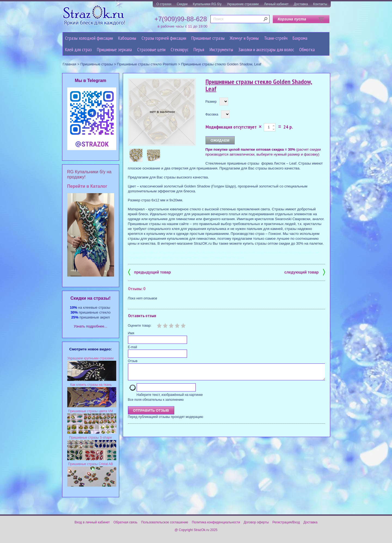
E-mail (133, 347)
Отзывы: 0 (137, 289)
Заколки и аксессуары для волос (266, 49)
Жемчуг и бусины (244, 38)
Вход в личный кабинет (92, 522)
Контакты (320, 4)
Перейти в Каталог (87, 186)
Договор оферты (256, 522)
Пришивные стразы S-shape (91, 438)
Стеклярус (180, 49)
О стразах (164, 4)
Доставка (301, 4)
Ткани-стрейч (276, 38)
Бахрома (300, 38)
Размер (211, 102)
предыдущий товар (149, 272)
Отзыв (133, 361)
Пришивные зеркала (114, 49)
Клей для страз (78, 49)
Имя (131, 333)
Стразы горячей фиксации (164, 38)
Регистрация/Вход (286, 522)
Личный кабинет (276, 4)
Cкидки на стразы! (91, 298)
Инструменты (221, 49)
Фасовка (212, 114)
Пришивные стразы (208, 38)
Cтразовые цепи (151, 49)
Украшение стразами (243, 4)
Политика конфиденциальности (216, 522)
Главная (69, 64)
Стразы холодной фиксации (89, 38)
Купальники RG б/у (207, 4)
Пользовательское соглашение (165, 522)
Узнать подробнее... (91, 326)
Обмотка (307, 49)
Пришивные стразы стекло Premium (147, 64)
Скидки (182, 4)
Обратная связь (125, 522)
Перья (199, 49)
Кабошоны (127, 38)
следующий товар (305, 272)
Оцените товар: (140, 326)
